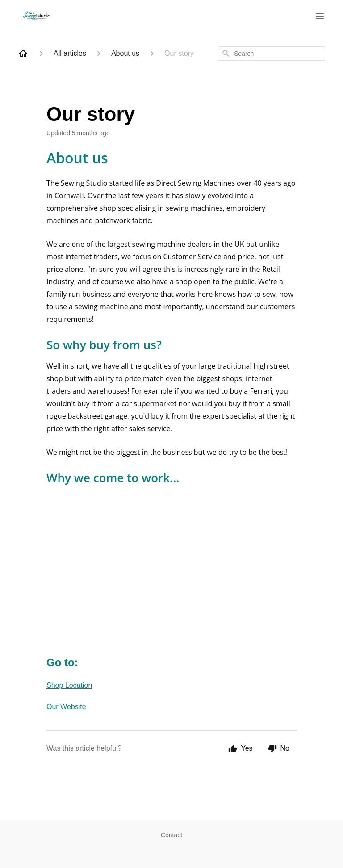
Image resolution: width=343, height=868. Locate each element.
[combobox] (272, 54)
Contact (171, 835)
